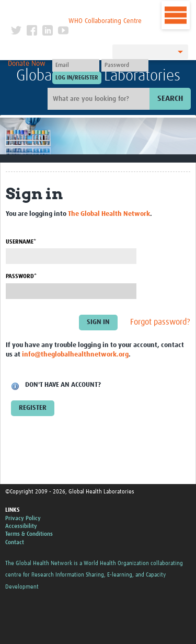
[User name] (76, 65)
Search (170, 99)
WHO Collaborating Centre (105, 21)
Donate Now (27, 64)
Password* (21, 276)
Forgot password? (160, 322)
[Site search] (100, 99)
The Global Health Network (76, 10)
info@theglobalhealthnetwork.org (75, 355)
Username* (21, 242)
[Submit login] (77, 78)
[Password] (125, 65)
